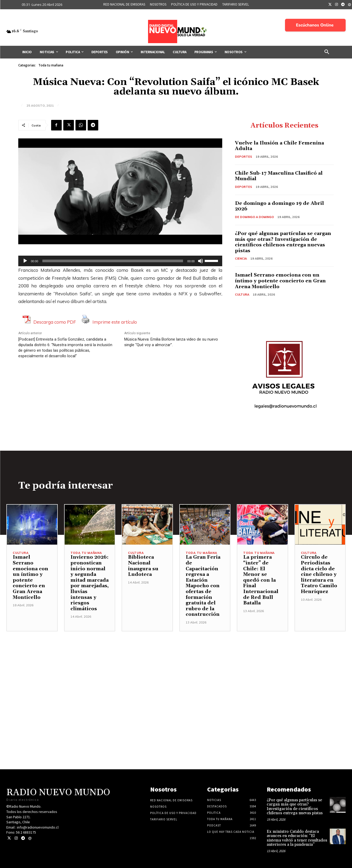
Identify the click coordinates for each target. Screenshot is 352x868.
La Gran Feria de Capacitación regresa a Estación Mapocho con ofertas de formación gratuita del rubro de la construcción (203, 586)
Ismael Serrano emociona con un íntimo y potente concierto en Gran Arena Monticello (280, 281)
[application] (120, 261)
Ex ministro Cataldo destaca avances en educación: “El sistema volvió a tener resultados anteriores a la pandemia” (297, 838)
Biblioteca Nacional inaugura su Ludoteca (143, 566)
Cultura (242, 295)
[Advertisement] (176, 668)
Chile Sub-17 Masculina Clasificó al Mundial (279, 176)
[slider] (113, 261)
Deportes (244, 157)
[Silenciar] (200, 261)
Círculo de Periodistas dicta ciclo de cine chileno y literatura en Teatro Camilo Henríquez (319, 574)
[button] (327, 52)
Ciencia (241, 259)
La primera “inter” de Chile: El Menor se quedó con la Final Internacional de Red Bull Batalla (261, 580)
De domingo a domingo (254, 217)
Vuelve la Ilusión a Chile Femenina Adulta (279, 146)
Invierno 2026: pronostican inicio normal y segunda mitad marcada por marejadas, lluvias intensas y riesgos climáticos (90, 583)
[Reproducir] (25, 261)
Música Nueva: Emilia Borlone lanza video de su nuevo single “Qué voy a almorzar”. (171, 342)
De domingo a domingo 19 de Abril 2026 (279, 206)
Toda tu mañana (51, 65)
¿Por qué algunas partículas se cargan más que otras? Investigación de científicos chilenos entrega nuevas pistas (283, 242)
